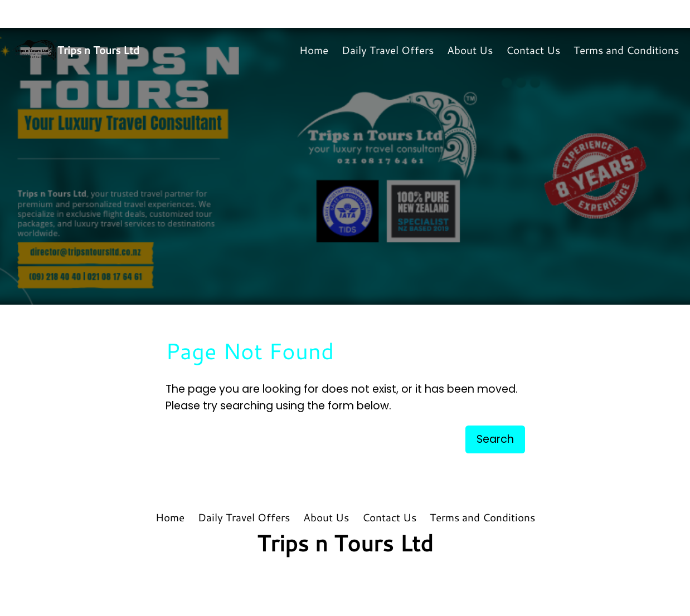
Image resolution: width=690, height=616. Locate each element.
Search (495, 439)
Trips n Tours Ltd (98, 50)
